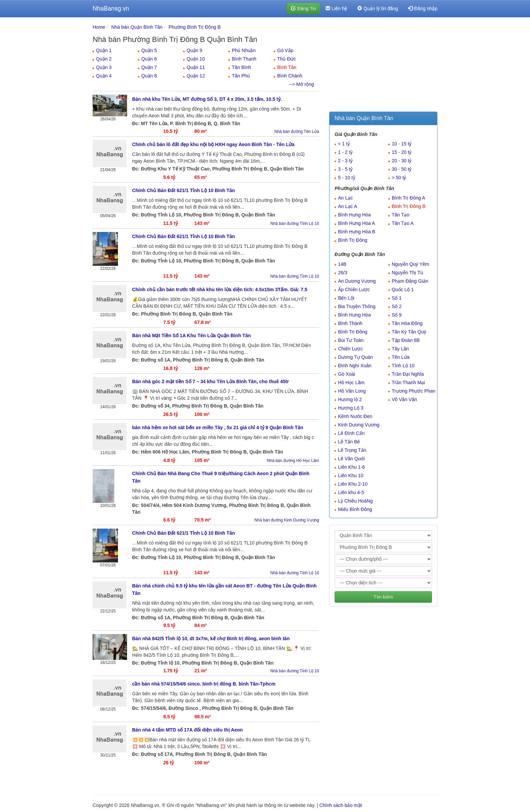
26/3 (343, 273)
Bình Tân (287, 67)
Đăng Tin (304, 8)
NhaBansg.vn (111, 8)
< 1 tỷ (344, 144)
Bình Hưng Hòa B (357, 232)
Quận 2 (104, 59)
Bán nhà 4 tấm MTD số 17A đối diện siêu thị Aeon (187, 730)
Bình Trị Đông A (408, 198)
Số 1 (397, 298)
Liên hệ (336, 8)
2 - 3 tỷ (345, 161)
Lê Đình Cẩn (351, 433)
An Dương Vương (357, 281)
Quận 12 (196, 76)
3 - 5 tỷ (345, 169)
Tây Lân (400, 349)
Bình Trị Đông (353, 240)
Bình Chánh (290, 76)
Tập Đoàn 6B (406, 340)
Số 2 (397, 306)
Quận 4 (104, 76)
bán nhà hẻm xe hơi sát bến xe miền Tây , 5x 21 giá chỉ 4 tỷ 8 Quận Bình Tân (218, 427)
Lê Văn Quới (351, 459)
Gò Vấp (285, 50)
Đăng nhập (423, 8)
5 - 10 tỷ (347, 178)
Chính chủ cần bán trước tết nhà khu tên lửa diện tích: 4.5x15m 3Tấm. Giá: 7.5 (220, 289)
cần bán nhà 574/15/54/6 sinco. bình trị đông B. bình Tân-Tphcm (204, 684)
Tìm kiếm (383, 597)
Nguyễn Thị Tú (407, 273)
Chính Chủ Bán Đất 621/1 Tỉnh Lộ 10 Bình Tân (184, 190)
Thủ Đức (286, 59)
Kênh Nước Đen (355, 416)
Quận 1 (104, 50)
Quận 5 (149, 50)
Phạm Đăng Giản (410, 281)
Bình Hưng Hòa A (356, 223)
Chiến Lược (350, 349)
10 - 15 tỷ (402, 144)
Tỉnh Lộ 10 (403, 366)
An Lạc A (347, 206)
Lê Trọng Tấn (352, 450)
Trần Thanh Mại (408, 382)
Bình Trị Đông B (409, 206)
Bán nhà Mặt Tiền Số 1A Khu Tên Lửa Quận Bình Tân (191, 335)
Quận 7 (149, 67)
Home (99, 27)
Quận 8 (149, 76)
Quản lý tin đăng (378, 8)
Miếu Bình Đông (355, 509)
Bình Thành (350, 323)
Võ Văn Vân (404, 399)
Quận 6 (149, 59)
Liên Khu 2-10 (353, 484)
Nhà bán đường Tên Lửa (297, 132)
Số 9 (397, 315)
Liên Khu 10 (351, 475)
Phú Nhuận (244, 50)
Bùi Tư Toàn (351, 340)
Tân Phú (241, 76)
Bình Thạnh (244, 59)
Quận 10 (196, 59)
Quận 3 (104, 67)
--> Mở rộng (302, 84)
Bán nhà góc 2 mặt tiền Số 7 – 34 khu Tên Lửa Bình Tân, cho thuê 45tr (211, 381)
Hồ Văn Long (352, 391)
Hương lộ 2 (350, 399)
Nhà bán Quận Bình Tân (137, 27)
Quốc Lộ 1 (403, 289)
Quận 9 (194, 50)
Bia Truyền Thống (357, 306)
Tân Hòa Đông (407, 323)
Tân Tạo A (403, 223)
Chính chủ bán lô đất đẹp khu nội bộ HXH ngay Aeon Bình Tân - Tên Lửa (213, 144)
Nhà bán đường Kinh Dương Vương (287, 520)
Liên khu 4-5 (351, 492)
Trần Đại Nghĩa (408, 374)
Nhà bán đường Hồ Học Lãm (293, 461)
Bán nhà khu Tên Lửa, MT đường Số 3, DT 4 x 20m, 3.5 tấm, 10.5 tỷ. (207, 99)
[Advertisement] (383, 66)
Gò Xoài (347, 374)
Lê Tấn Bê (349, 442)
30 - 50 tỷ (402, 169)
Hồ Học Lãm (351, 382)
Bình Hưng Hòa (354, 215)
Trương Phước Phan (414, 391)
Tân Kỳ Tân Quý (409, 332)
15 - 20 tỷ (402, 152)
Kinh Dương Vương (359, 425)
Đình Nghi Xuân (355, 366)
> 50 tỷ (399, 178)
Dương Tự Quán (355, 357)
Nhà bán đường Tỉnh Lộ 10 (295, 224)
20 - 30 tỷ (402, 161)
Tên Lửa (401, 357)
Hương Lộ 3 (351, 408)
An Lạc (345, 198)
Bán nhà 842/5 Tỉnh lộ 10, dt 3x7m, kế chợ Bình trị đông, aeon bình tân (211, 639)
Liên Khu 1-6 (351, 467)
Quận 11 (196, 67)
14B (342, 264)
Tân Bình (242, 67)
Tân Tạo (401, 215)
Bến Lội (346, 298)
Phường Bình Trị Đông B (195, 27)
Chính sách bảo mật (341, 805)
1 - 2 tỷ (345, 152)
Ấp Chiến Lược (354, 289)
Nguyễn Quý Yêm (410, 264)
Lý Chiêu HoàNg (355, 501)
